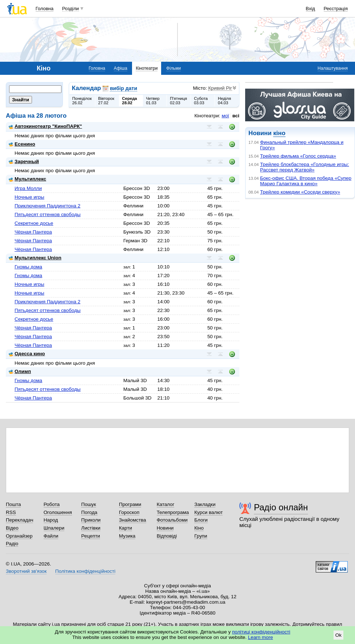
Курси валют (208, 512)
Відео (12, 528)
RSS (11, 512)
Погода (89, 512)
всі (236, 116)
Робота (52, 504)
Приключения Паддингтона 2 (47, 206)
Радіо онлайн (281, 507)
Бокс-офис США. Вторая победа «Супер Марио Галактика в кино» (306, 181)
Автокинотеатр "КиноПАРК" (45, 126)
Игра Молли (28, 188)
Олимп (20, 371)
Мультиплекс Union (35, 258)
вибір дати (123, 88)
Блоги (201, 520)
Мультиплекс (27, 179)
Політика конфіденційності (85, 571)
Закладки (205, 504)
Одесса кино (27, 354)
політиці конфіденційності (261, 632)
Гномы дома (28, 267)
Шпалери (54, 528)
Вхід (311, 9)
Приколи (91, 520)
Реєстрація (336, 9)
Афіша (121, 68)
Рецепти (91, 536)
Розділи (71, 9)
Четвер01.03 (153, 101)
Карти (125, 528)
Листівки (91, 528)
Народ (51, 520)
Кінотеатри (147, 68)
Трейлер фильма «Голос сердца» (298, 156)
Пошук (89, 504)
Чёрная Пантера (33, 232)
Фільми (173, 68)
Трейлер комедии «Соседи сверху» (300, 192)
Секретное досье (34, 223)
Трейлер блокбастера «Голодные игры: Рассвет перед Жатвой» (305, 167)
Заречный (24, 161)
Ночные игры (29, 197)
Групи (201, 536)
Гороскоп (129, 512)
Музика (127, 536)
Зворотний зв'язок (26, 571)
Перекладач (19, 520)
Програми (130, 504)
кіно (279, 133)
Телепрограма (173, 512)
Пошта (13, 504)
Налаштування (333, 68)
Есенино (22, 144)
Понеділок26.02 (82, 101)
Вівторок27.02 (106, 101)
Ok (338, 635)
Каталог (166, 504)
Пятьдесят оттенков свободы (47, 214)
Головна (45, 9)
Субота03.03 (201, 101)
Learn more (261, 637)
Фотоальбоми (172, 520)
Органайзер (19, 536)
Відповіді (167, 536)
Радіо (12, 544)
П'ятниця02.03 (178, 101)
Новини (165, 528)
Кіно (199, 528)
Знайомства (133, 520)
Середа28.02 (130, 101)
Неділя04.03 (224, 101)
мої (225, 116)
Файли (51, 536)
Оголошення (58, 512)
